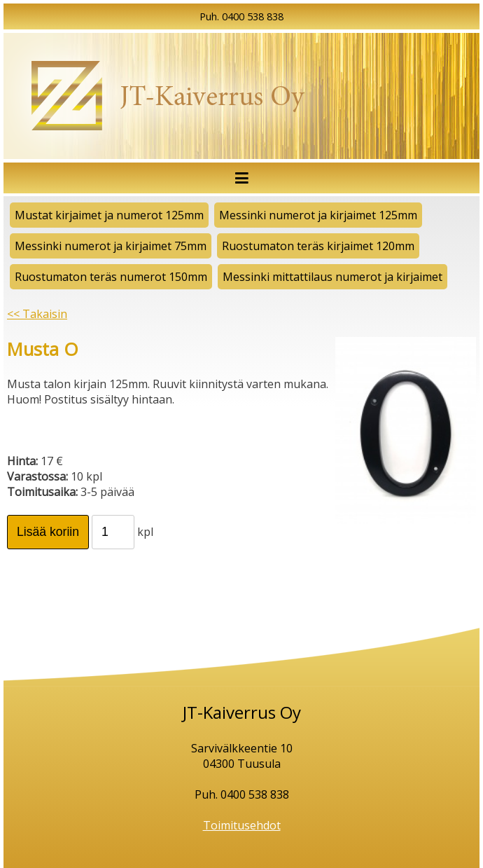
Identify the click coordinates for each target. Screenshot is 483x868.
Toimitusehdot (242, 825)
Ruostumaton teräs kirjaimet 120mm (318, 246)
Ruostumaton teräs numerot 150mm (111, 277)
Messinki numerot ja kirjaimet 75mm (111, 246)
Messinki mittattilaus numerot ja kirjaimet (332, 277)
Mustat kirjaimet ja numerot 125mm (109, 215)
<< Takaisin (37, 314)
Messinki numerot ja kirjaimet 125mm (318, 215)
